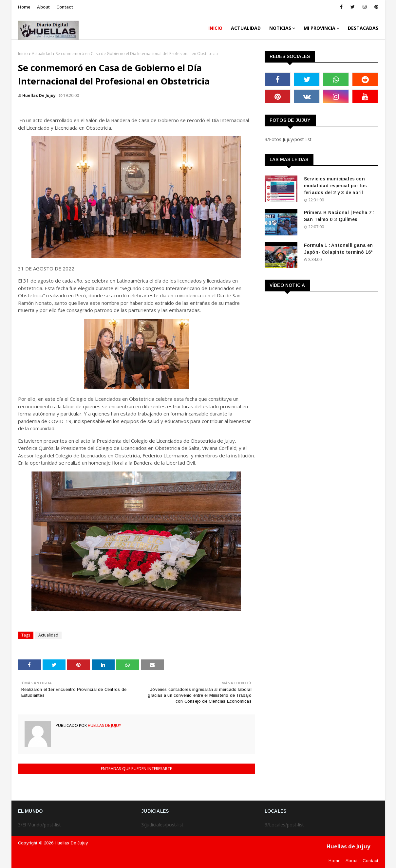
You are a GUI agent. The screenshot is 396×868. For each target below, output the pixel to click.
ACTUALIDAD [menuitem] (246, 28)
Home (24, 7)
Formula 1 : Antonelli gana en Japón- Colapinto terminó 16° (339, 249)
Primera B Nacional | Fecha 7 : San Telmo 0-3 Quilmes (339, 216)
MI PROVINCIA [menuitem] (320, 28)
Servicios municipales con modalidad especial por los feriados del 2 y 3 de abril (335, 186)
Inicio (23, 54)
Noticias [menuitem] (280, 28)
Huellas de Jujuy (71, 843)
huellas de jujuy (39, 95)
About (43, 7)
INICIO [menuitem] (215, 28)
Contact (65, 7)
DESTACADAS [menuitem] (363, 28)
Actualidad (42, 54)
